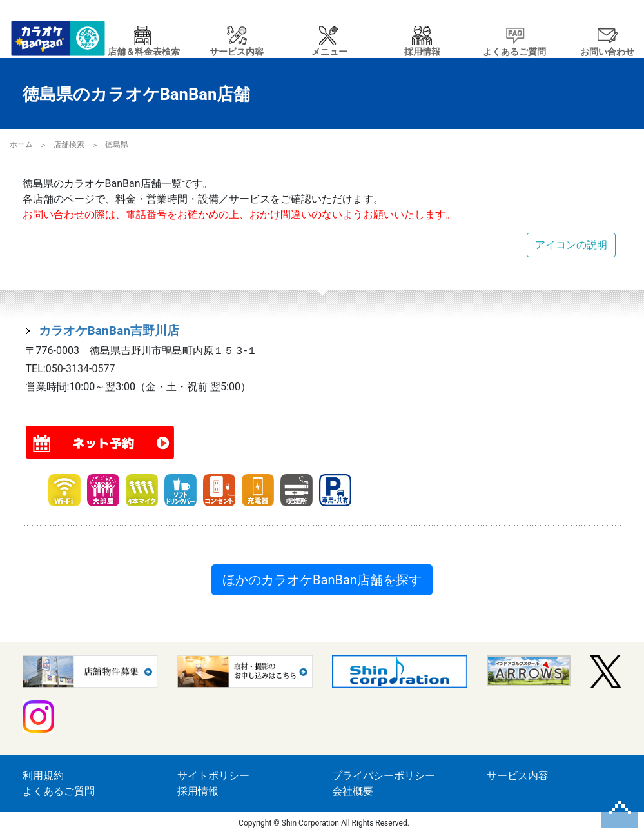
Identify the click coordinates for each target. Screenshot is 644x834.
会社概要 (353, 791)
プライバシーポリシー (384, 776)
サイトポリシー (213, 776)
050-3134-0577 (81, 369)
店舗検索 (69, 144)
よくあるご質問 (59, 791)
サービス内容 (518, 776)
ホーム (21, 144)
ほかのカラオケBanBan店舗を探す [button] (322, 580)
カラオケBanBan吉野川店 (109, 331)
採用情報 (198, 791)
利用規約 (43, 776)
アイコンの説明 (571, 245)
